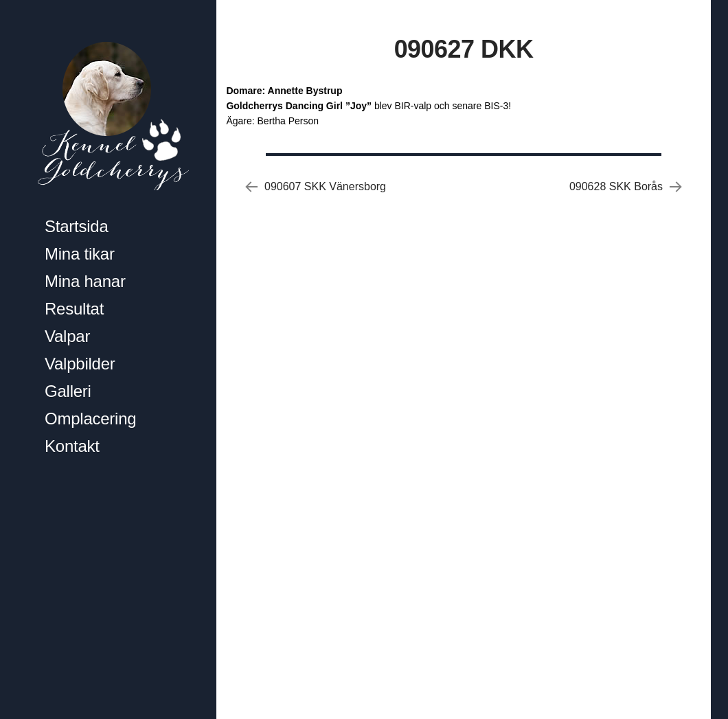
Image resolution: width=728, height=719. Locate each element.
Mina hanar (85, 281)
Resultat (74, 309)
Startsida (77, 226)
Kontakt (72, 446)
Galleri (68, 391)
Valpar (67, 336)
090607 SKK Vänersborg (325, 186)
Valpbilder (80, 364)
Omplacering (90, 419)
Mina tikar (80, 254)
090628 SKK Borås (616, 186)
